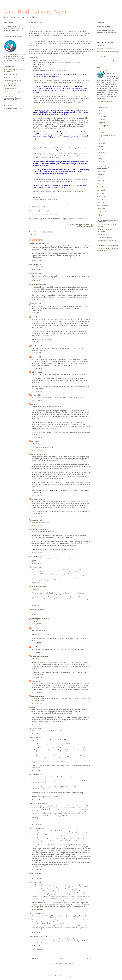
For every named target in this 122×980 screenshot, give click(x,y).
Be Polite (99, 129)
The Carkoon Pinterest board (106, 49)
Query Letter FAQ (9, 78)
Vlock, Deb (100, 215)
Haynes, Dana (101, 187)
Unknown (34, 274)
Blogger (70, 976)
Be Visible (100, 156)
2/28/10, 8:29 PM (37, 643)
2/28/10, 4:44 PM (37, 353)
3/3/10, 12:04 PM (37, 878)
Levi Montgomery (37, 285)
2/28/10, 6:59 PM (37, 606)
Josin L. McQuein (37, 454)
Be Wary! (99, 159)
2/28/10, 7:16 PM (37, 624)
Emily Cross (35, 520)
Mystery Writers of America (105, 237)
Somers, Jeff (101, 209)
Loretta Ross (35, 317)
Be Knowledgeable (103, 126)
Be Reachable (101, 143)
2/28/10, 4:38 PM (37, 342)
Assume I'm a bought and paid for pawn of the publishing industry (107, 249)
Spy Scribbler (36, 499)
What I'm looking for (10, 89)
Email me (114, 32)
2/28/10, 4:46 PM (37, 368)
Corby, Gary (100, 181)
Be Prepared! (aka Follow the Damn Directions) (106, 136)
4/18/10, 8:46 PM (37, 946)
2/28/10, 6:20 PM (37, 525)
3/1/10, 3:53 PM (36, 724)
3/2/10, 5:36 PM (36, 770)
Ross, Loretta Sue (102, 206)
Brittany (34, 395)
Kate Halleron (36, 647)
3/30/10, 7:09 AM (37, 932)
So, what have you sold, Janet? (13, 92)
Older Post (88, 958)
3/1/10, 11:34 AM (37, 692)
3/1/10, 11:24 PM (37, 734)
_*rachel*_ (34, 628)
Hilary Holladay (101, 190)
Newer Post (34, 958)
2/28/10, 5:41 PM (37, 400)
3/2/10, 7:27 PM (36, 799)
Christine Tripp (36, 829)
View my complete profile (104, 101)
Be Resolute (100, 149)
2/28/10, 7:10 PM (37, 615)
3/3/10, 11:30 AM (37, 869)
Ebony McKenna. (37, 529)
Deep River (35, 346)
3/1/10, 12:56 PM (37, 703)
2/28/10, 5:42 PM (37, 450)
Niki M (33, 681)
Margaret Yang (36, 610)
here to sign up (12, 26)
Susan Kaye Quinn (37, 803)
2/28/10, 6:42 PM (37, 552)
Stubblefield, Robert (103, 212)
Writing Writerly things (39, 243)
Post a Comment (37, 950)
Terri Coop (35, 738)
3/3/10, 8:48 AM (36, 824)
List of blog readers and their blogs (108, 52)
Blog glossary (101, 45)
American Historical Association (106, 240)
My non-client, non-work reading (14, 108)
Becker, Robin (101, 171)
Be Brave (100, 113)
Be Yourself (100, 162)
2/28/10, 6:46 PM (37, 564)
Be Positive (100, 132)
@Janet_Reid (106, 26)
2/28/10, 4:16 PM (37, 281)
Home (61, 958)
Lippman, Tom (101, 196)
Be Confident (101, 120)
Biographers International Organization (105, 230)
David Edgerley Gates (38, 619)
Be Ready (100, 146)
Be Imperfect (101, 123)
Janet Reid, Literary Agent (36, 11)
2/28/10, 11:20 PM (37, 652)
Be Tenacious (101, 152)
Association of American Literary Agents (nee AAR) (107, 225)
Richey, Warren (101, 203)
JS (32, 404)
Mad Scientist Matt (37, 937)
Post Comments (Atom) (65, 963)
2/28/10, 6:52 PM (37, 583)
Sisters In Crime (102, 234)
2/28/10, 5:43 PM (37, 495)
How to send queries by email (13, 81)
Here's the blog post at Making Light (82, 225)
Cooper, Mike (101, 178)
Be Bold (99, 110)
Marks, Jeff (100, 199)
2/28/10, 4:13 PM (37, 260)
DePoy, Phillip (101, 184)
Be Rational (100, 140)
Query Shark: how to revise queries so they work (12, 85)
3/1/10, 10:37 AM (37, 677)
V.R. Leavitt (35, 873)
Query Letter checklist (10, 74)
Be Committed (101, 116)
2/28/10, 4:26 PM (37, 300)
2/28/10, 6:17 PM (37, 516)
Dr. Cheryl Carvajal (37, 656)
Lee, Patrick (100, 193)
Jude (33, 441)
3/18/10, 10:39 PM (37, 909)
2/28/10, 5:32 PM (37, 391)
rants (36, 234)
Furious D (34, 372)
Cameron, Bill (101, 174)
